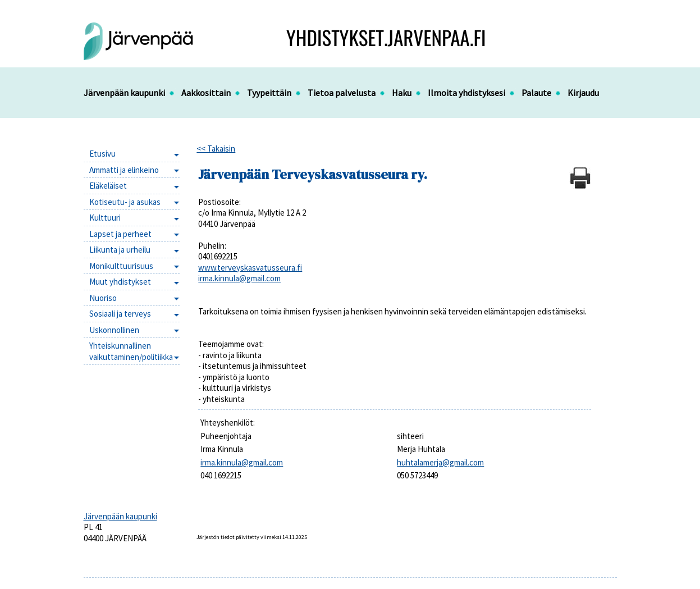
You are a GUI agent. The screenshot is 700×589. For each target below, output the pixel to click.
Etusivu (102, 154)
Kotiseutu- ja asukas (125, 202)
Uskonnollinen (114, 330)
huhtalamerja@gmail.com (440, 462)
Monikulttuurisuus (121, 266)
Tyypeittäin (269, 93)
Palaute (536, 93)
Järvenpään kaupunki (124, 93)
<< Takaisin (216, 149)
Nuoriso (103, 298)
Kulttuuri (105, 218)
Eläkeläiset (108, 186)
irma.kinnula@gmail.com (239, 278)
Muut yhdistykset (120, 282)
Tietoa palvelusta (342, 93)
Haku (402, 93)
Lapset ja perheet (120, 234)
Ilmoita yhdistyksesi (466, 93)
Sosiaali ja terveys (120, 314)
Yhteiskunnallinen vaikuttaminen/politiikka (131, 351)
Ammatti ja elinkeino (124, 170)
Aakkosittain (206, 93)
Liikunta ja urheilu (120, 250)
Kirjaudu (583, 93)
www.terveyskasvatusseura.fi (250, 268)
